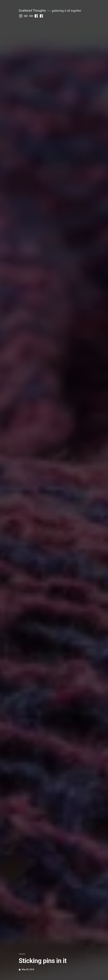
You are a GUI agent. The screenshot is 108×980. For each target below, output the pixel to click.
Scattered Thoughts (32, 11)
